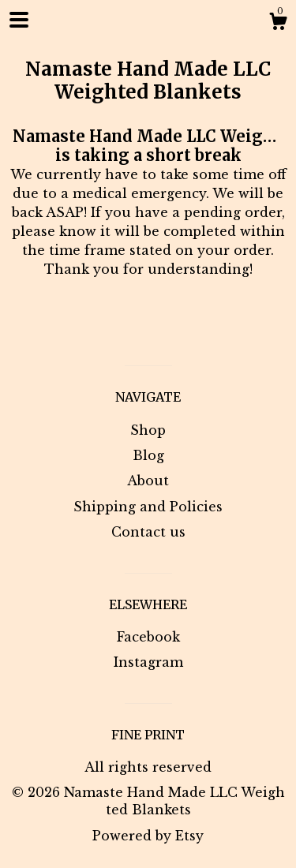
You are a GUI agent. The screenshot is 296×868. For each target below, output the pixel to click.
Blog (148, 455)
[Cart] (278, 24)
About (148, 481)
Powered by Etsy (148, 836)
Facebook (148, 637)
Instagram (148, 662)
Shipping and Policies (148, 507)
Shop (148, 430)
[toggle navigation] (19, 20)
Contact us (148, 532)
